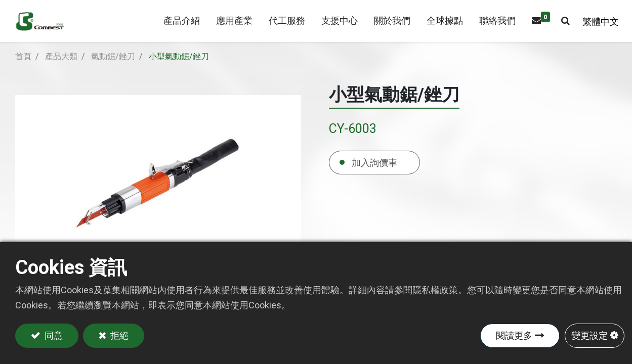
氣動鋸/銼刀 (113, 69)
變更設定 (589, 335)
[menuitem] (230, 27)
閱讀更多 (514, 335)
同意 (53, 335)
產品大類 (61, 69)
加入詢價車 (374, 174)
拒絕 (119, 335)
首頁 (23, 69)
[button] (561, 27)
